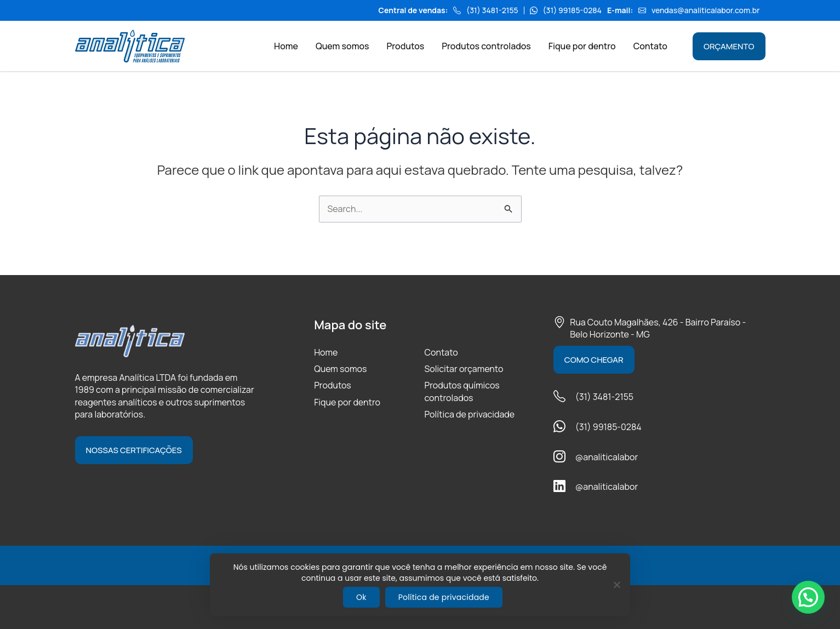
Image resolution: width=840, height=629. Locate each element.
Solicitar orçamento (464, 369)
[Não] (616, 585)
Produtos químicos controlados (462, 391)
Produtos (333, 385)
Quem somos (340, 369)
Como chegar (594, 360)
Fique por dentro (347, 402)
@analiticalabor (607, 457)
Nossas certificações (134, 450)
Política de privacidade (469, 414)
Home (326, 352)
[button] (808, 597)
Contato (441, 352)
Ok (361, 597)
